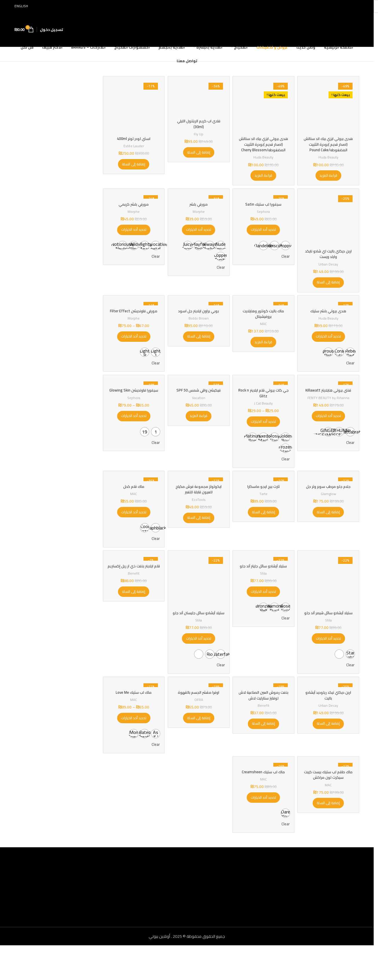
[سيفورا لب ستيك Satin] (264, 202)
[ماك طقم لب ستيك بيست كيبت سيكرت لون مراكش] (329, 798)
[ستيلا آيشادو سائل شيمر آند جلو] (329, 604)
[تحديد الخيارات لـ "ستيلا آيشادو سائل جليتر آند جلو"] (264, 621)
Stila (329, 647)
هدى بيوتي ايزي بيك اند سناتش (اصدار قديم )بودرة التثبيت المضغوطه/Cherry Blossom (264, 145)
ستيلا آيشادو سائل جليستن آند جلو (198, 637)
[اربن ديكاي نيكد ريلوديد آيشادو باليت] (329, 715)
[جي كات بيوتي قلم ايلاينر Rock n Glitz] (264, 398)
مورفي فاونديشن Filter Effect (133, 321)
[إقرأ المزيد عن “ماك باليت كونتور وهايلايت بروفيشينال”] (264, 349)
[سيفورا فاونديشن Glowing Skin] (133, 398)
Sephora (264, 218)
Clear (284, 263)
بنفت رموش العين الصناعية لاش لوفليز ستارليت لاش (264, 726)
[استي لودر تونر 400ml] (133, 106)
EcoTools (198, 519)
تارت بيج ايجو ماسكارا (264, 506)
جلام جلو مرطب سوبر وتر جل (329, 506)
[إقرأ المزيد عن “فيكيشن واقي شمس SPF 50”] (198, 433)
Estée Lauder (133, 144)
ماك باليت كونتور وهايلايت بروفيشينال (264, 321)
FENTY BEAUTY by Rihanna (329, 414)
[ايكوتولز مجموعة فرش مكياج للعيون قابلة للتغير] (198, 498)
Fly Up (198, 133)
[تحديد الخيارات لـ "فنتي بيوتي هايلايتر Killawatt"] (329, 433)
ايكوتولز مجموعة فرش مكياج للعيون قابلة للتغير (198, 509)
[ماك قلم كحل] (133, 498)
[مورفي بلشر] (198, 202)
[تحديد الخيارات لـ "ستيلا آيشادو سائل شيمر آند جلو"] (329, 665)
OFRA (198, 730)
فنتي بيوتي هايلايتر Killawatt (329, 407)
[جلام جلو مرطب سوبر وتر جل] (329, 498)
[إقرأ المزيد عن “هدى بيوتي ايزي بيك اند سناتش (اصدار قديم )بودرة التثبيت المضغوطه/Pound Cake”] (329, 179)
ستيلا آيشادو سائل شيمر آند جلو (329, 637)
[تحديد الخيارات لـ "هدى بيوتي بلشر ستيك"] (329, 344)
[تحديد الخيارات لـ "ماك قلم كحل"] (133, 532)
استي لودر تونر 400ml (133, 136)
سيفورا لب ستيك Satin (264, 211)
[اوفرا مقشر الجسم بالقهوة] (198, 715)
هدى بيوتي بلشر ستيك (329, 318)
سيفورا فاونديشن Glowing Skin (133, 410)
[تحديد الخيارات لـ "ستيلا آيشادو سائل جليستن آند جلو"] (198, 665)
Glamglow (329, 514)
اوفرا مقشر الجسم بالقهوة (198, 723)
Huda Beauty (329, 161)
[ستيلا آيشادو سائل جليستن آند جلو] (198, 604)
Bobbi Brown (198, 325)
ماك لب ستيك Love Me (133, 723)
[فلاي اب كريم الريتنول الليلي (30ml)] (198, 97)
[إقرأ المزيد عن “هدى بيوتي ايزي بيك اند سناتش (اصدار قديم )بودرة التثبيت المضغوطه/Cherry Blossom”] (264, 179)
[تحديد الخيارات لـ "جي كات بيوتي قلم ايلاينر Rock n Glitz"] (264, 438)
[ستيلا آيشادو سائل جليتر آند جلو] (264, 581)
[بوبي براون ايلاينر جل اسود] (198, 310)
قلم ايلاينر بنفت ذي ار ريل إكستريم (133, 592)
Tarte (264, 514)
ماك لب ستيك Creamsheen (264, 806)
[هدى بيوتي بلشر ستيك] (329, 310)
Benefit (133, 602)
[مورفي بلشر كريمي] (133, 202)
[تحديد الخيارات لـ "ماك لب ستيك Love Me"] (133, 749)
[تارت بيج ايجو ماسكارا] (264, 498)
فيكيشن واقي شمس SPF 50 (198, 407)
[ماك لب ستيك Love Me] (133, 715)
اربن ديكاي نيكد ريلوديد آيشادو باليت (329, 726)
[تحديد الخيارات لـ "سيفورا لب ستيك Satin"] (264, 236)
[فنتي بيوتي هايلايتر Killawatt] (329, 398)
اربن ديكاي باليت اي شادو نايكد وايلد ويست (329, 258)
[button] (198, 151)
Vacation (198, 414)
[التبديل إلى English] (24, 6)
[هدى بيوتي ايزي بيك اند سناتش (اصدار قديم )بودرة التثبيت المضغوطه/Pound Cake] (329, 106)
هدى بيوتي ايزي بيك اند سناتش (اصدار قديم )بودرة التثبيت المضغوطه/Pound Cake (329, 145)
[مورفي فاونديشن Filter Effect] (133, 310)
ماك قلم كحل (133, 506)
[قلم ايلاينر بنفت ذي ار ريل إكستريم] (133, 581)
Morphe (198, 218)
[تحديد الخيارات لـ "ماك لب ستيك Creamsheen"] (264, 832)
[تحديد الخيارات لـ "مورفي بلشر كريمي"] (133, 236)
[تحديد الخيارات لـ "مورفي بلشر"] (198, 236)
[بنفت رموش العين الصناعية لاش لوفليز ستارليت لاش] (264, 715)
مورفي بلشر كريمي (133, 211)
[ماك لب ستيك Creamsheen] (264, 798)
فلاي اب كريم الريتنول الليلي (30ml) (198, 122)
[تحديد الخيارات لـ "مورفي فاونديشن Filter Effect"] (133, 349)
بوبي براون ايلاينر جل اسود (198, 318)
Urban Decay (329, 268)
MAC (264, 331)
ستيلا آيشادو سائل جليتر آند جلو (264, 592)
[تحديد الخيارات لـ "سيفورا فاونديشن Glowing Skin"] (133, 438)
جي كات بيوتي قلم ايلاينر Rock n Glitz (264, 410)
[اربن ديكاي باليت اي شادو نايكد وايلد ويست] (329, 225)
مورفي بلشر (198, 211)
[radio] (285, 252)
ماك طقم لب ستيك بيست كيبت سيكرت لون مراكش (329, 809)
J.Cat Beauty (264, 420)
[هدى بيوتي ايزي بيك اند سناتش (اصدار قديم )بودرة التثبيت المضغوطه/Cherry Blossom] (264, 106)
